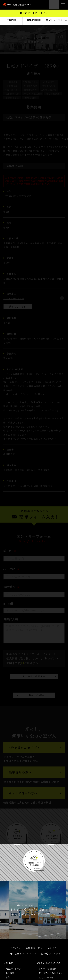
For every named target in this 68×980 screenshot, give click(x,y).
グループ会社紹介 (47, 969)
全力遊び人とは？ (51, 953)
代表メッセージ (13, 969)
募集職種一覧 (33, 948)
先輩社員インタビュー (22, 953)
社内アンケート (46, 977)
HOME (15, 948)
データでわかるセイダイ (51, 973)
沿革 (8, 977)
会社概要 (10, 973)
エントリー (54, 948)
